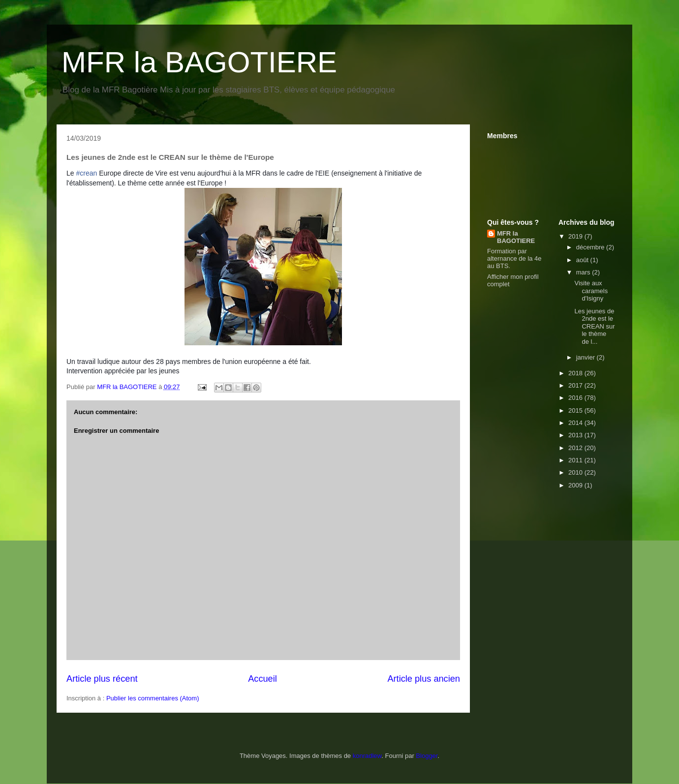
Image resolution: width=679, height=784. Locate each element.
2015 (576, 410)
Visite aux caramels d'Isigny (591, 291)
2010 (576, 472)
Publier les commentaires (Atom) (153, 698)
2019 (576, 236)
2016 (576, 398)
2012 (576, 448)
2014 (576, 423)
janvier (586, 357)
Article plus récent (102, 679)
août (583, 260)
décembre (591, 247)
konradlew (367, 756)
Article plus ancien (424, 679)
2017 (576, 385)
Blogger (427, 756)
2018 (576, 373)
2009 (576, 485)
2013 (576, 435)
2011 (576, 460)
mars (584, 272)
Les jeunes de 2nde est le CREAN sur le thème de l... (594, 326)
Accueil (262, 679)
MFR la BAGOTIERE (199, 62)
